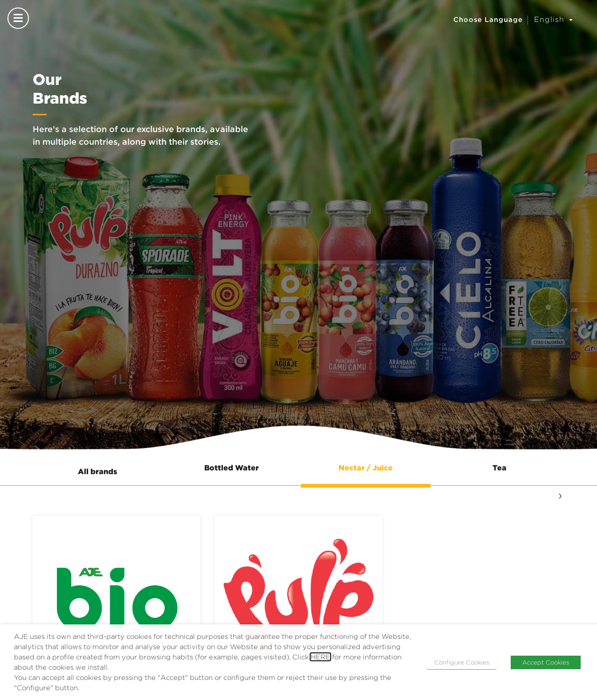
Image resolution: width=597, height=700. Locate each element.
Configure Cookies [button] (462, 662)
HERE (320, 657)
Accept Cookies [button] (546, 662)
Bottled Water (232, 468)
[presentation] (560, 495)
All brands (97, 471)
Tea (500, 468)
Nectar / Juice (366, 468)
